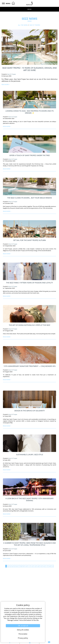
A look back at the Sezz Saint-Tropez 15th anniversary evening (30, 499)
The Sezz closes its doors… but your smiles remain (30, 198)
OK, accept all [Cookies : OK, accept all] (23, 626)
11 (29, 566)
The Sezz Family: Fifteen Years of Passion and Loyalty (29, 283)
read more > (6, 84)
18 (50, 566)
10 (26, 566)
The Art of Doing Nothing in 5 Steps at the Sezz (29, 325)
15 (41, 566)
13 (35, 566)
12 (32, 566)
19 (53, 566)
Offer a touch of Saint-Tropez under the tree (29, 155)
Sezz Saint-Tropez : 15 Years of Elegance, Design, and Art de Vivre (30, 69)
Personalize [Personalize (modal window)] (23, 634)
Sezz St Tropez (35, 25)
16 (44, 566)
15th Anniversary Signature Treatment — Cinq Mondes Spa (30, 366)
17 (47, 566)
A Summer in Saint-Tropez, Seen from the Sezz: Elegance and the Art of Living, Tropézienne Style (29, 544)
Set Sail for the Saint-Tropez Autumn (30, 240)
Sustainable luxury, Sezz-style (30, 454)
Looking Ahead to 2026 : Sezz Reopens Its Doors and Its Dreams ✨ (30, 112)
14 (38, 566)
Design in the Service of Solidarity (30, 411)
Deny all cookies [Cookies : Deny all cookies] (23, 630)
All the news (23, 25)
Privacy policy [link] (23, 638)
